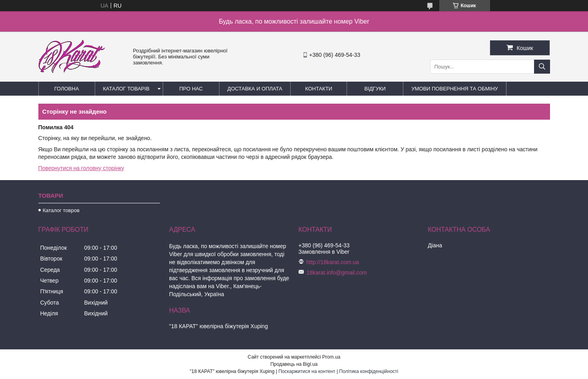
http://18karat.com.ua (333, 262)
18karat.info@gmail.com (337, 273)
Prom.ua (331, 357)
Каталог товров (61, 210)
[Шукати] (542, 67)
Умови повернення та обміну (455, 89)
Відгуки (375, 89)
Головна (67, 89)
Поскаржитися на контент (307, 371)
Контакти (319, 89)
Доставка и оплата (255, 89)
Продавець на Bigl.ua (294, 364)
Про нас (191, 89)
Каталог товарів (126, 89)
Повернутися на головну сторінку (81, 168)
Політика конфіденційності (369, 371)
